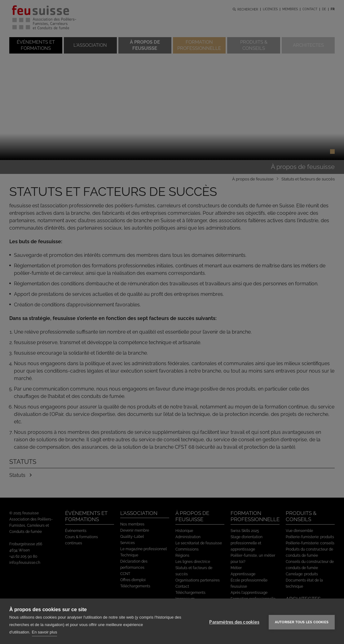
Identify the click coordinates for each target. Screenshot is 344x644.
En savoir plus (45, 632)
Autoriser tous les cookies (302, 621)
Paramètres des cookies (234, 621)
